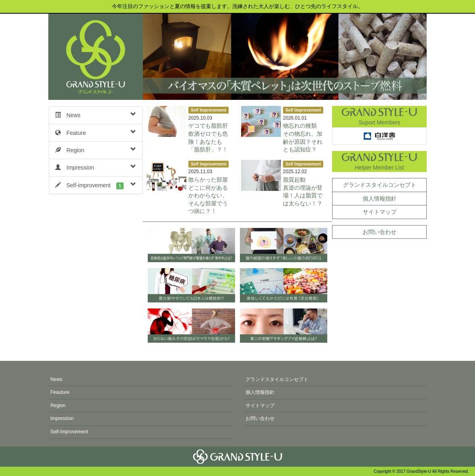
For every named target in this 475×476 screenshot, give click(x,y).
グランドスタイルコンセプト (380, 185)
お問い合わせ (380, 232)
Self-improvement (96, 185)
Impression (96, 167)
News (96, 115)
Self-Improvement (69, 432)
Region (96, 150)
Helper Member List (379, 161)
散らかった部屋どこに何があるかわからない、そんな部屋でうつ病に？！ (208, 195)
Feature (96, 132)
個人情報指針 (380, 199)
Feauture (60, 392)
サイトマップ (380, 212)
